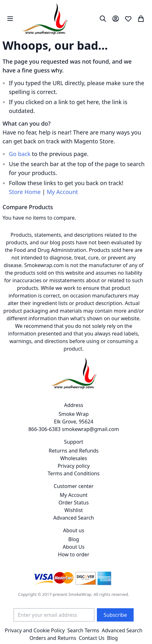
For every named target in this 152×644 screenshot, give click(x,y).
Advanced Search (73, 518)
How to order (74, 554)
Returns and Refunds (74, 451)
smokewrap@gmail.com (90, 429)
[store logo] (45, 19)
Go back (20, 154)
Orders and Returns (53, 638)
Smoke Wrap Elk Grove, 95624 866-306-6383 (61, 422)
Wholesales (74, 458)
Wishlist (73, 510)
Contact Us (92, 638)
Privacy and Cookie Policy (35, 630)
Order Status (74, 503)
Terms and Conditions (74, 473)
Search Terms (83, 630)
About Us (74, 547)
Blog (73, 539)
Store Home (25, 192)
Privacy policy (74, 466)
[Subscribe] (115, 615)
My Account (63, 192)
